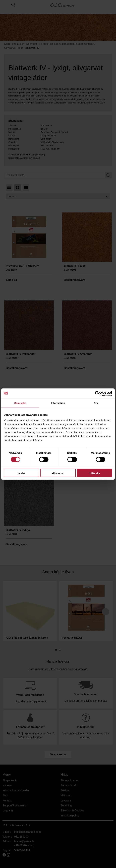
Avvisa (22, 473)
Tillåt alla (95, 473)
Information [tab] (58, 403)
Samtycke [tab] (20, 403)
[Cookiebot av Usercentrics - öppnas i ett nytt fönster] (98, 393)
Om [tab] (96, 403)
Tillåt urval (58, 473)
